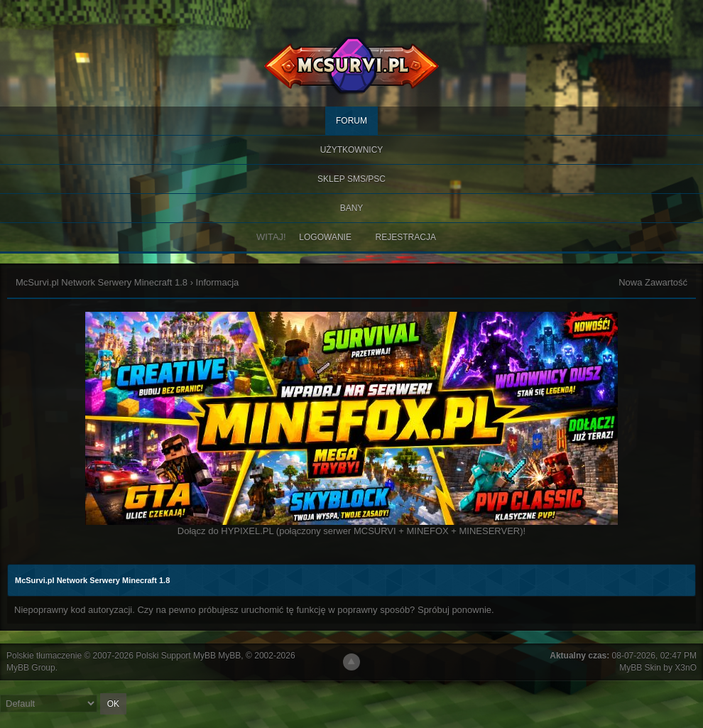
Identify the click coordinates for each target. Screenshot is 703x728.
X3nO (686, 668)
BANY (352, 208)
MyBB (229, 656)
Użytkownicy (352, 150)
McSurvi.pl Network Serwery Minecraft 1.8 (102, 282)
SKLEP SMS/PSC (351, 179)
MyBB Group (31, 668)
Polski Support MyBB (176, 656)
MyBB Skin (640, 668)
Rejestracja (406, 237)
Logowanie (325, 237)
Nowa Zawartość (653, 282)
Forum (351, 121)
